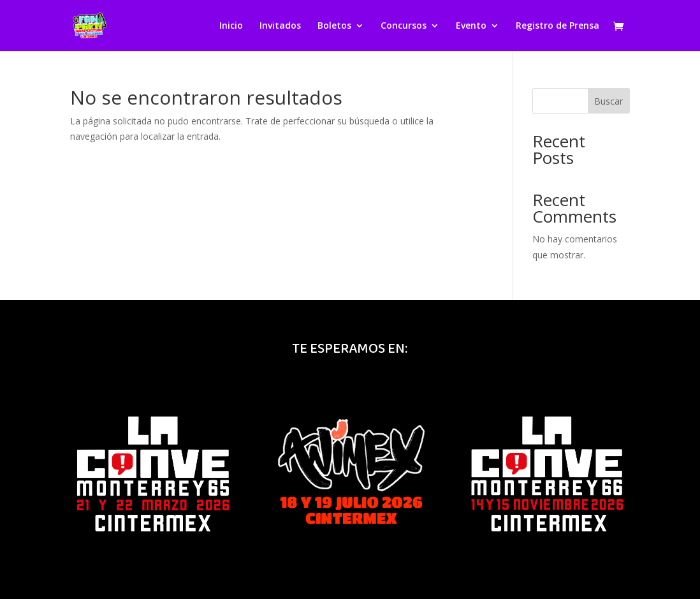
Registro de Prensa (558, 26)
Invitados (280, 26)
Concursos (404, 26)
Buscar (609, 101)
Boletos (334, 26)
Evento (471, 26)
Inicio (231, 26)
